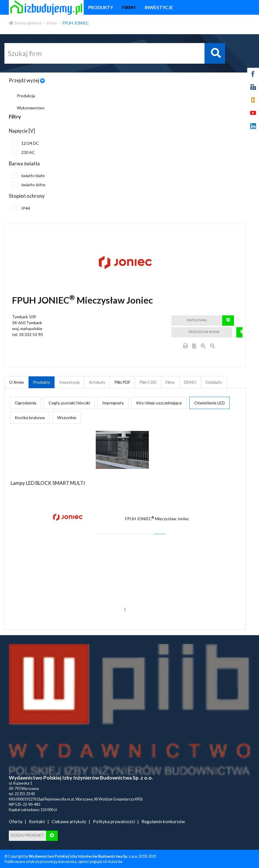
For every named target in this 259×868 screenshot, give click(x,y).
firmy (129, 7)
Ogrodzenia (25, 403)
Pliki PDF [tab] (122, 382)
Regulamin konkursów (163, 821)
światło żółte (29, 185)
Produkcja (26, 96)
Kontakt (37, 821)
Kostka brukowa (30, 417)
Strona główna (25, 23)
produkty (101, 7)
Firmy (52, 23)
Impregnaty (113, 403)
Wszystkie (67, 417)
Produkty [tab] (42, 382)
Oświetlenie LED (209, 403)
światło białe (29, 175)
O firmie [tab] (17, 382)
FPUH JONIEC (76, 23)
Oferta (16, 821)
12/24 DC (26, 143)
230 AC (24, 152)
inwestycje (159, 7)
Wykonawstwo (31, 108)
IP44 (21, 208)
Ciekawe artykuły (69, 821)
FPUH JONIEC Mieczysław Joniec (157, 519)
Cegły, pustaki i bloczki (69, 403)
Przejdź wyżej (27, 80)
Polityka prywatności (114, 821)
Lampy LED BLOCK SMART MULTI (48, 483)
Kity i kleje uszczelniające (159, 403)
